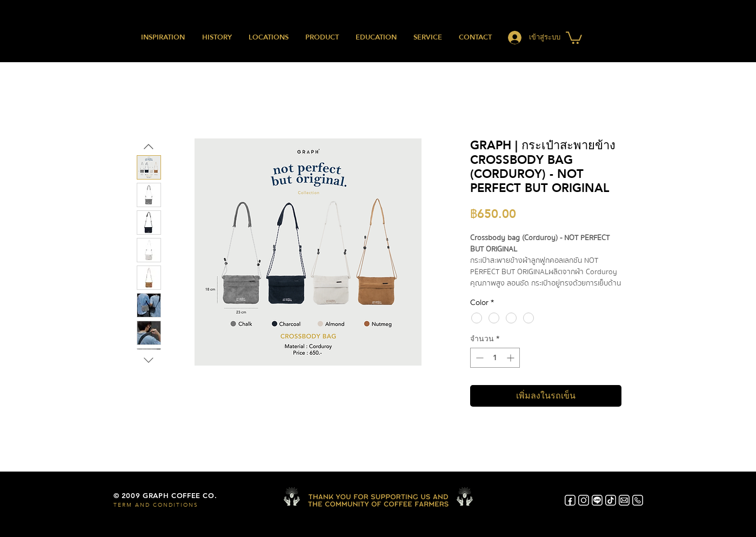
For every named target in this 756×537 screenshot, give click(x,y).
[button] (574, 37)
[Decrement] (479, 358)
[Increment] (511, 358)
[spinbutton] (495, 358)
